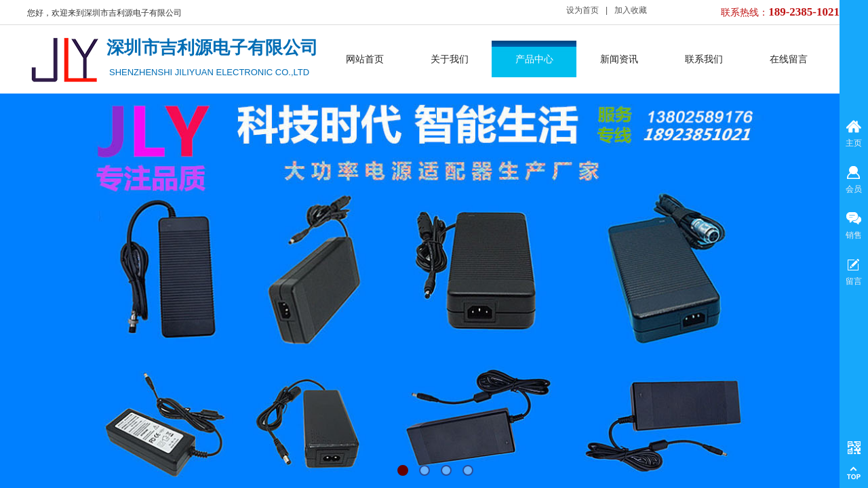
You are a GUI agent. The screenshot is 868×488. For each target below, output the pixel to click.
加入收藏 (631, 10)
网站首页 (365, 59)
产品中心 (534, 59)
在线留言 (789, 59)
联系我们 (704, 59)
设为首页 (583, 10)
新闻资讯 (619, 59)
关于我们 (450, 59)
